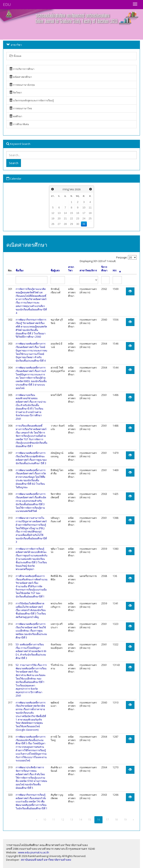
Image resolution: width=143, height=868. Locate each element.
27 (59, 224)
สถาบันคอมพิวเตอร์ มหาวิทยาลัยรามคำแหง (46, 860)
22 (71, 218)
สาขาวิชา (71, 269)
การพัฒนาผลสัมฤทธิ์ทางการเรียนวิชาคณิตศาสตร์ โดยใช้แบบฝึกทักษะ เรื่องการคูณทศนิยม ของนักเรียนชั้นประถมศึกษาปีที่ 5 (31, 631)
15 (71, 213)
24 (84, 218)
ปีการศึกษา (104, 269)
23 (78, 218)
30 (78, 224)
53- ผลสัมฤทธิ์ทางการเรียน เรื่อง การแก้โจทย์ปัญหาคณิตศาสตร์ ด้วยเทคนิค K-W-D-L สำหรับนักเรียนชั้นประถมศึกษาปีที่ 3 (31, 651)
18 (90, 213)
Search (14, 163)
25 (90, 218)
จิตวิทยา (16, 93)
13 (59, 213)
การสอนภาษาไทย (21, 108)
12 (53, 213)
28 (65, 224)
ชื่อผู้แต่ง (55, 271)
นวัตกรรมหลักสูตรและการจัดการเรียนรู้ (32, 100)
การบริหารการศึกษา (22, 69)
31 (84, 224)
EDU (7, 4)
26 (53, 224)
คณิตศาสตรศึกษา (21, 77)
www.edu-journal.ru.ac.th (34, 852)
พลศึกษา (16, 116)
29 (71, 224)
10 (84, 208)
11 (90, 208)
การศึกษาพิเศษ (19, 124)
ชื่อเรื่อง (20, 271)
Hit (117, 271)
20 (59, 218)
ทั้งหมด (15, 56)
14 (65, 213)
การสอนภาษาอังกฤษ (22, 85)
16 (78, 213)
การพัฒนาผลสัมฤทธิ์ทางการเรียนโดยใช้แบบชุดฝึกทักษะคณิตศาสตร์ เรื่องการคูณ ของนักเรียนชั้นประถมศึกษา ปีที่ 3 (31, 458)
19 (53, 218)
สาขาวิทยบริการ (88, 271)
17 (84, 213)
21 (65, 218)
